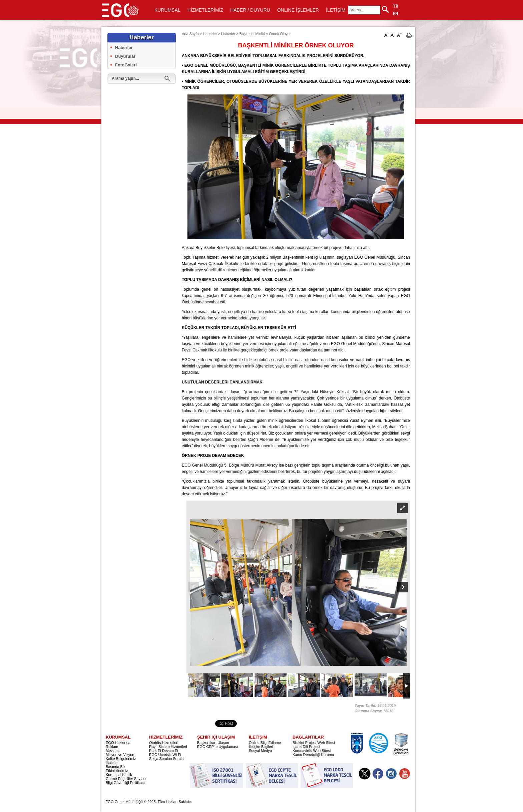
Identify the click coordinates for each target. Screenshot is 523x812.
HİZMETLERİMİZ (205, 10)
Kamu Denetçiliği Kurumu (313, 755)
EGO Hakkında (118, 743)
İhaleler (112, 763)
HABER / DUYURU (250, 10)
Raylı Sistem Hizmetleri (168, 747)
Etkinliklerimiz (117, 771)
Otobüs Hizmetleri (164, 743)
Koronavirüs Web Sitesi (312, 751)
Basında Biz (116, 767)
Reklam (112, 747)
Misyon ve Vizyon (120, 755)
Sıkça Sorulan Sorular (167, 759)
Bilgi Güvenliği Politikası (125, 783)
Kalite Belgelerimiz (121, 759)
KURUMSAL (167, 10)
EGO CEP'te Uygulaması (218, 747)
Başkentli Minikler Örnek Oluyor (265, 34)
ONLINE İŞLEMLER (298, 10)
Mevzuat (113, 751)
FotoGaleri (126, 65)
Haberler (124, 48)
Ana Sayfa (190, 34)
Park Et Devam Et (164, 751)
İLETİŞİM (336, 10)
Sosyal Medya (260, 751)
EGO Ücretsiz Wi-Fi (165, 755)
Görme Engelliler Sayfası (126, 779)
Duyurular (125, 56)
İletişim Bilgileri (261, 747)
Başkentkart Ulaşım (213, 743)
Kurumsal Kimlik (119, 775)
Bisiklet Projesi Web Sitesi (314, 743)
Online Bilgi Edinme (265, 743)
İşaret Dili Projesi (306, 747)
